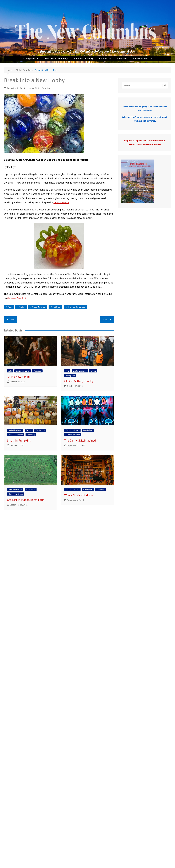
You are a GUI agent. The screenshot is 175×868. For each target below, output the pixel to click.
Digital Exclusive (43, 88)
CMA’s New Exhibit (19, 377)
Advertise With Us (142, 59)
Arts (32, 88)
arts (10, 307)
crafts (22, 307)
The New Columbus (76, 307)
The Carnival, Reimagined (80, 441)
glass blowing (39, 307)
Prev (11, 320)
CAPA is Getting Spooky (79, 381)
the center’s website (17, 298)
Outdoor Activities (16, 435)
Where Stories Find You (79, 495)
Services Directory (84, 59)
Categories (31, 59)
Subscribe (122, 59)
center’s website (61, 202)
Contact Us (105, 59)
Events (93, 371)
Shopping (31, 435)
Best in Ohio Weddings (56, 59)
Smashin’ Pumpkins (20, 441)
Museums (37, 371)
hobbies (56, 307)
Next (107, 320)
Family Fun (70, 375)
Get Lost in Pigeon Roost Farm (26, 500)
